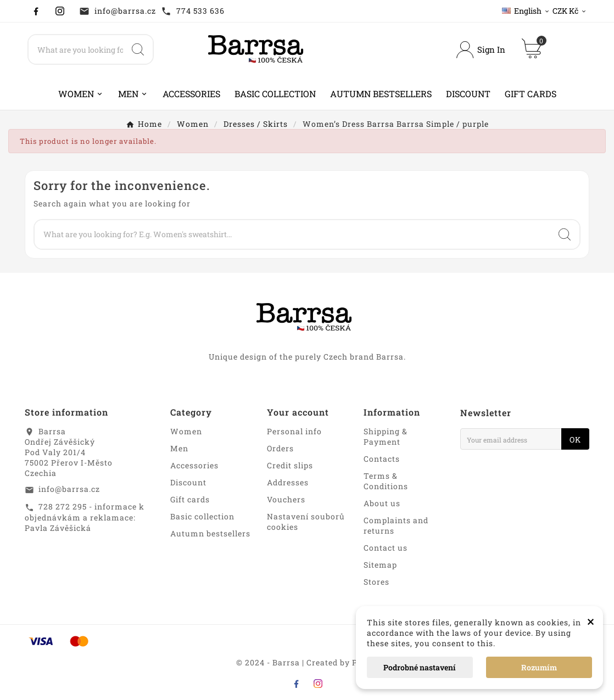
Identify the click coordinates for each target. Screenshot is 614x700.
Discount (188, 482)
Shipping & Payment (386, 436)
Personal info (294, 431)
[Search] (76, 49)
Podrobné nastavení (420, 667)
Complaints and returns (396, 525)
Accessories (194, 465)
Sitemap (380, 565)
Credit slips (290, 465)
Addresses (288, 482)
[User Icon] (481, 50)
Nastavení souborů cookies (306, 522)
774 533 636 (200, 11)
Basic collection (202, 516)
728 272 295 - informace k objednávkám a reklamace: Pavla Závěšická (85, 517)
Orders (280, 448)
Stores (376, 582)
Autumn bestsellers (210, 533)
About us (382, 503)
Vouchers (286, 499)
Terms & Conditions (386, 481)
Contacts (382, 459)
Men (179, 448)
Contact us (386, 548)
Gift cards (190, 499)
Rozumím (539, 667)
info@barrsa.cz (125, 11)
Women (186, 431)
